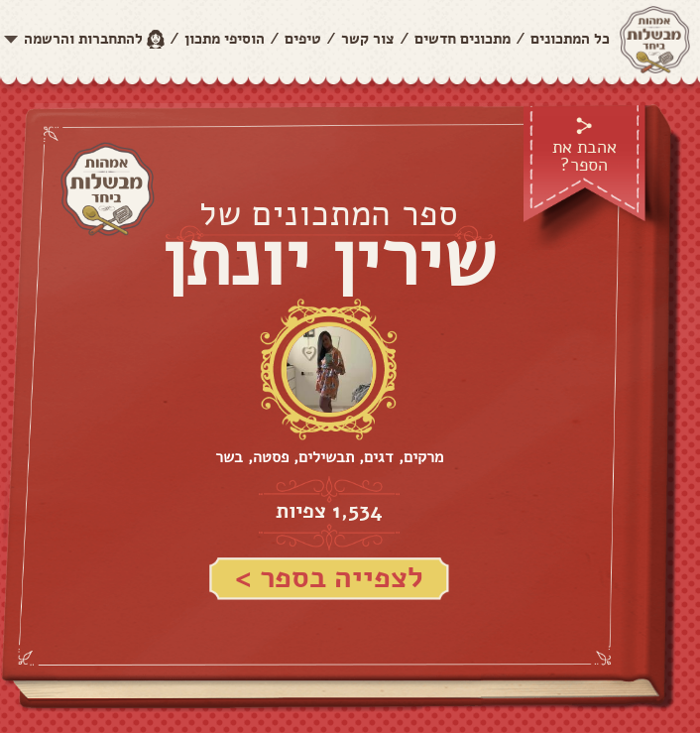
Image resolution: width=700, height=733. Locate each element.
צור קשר (368, 39)
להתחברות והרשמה (83, 39)
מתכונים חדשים (463, 39)
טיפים (303, 39)
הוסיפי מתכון (225, 39)
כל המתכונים (570, 39)
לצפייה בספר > (329, 578)
